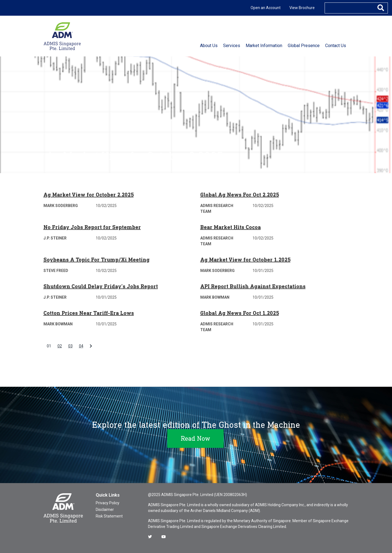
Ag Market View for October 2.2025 (89, 195)
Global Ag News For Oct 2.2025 (240, 195)
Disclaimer (105, 510)
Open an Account (266, 8)
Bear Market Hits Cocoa (231, 227)
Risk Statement (109, 516)
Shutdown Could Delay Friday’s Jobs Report (101, 286)
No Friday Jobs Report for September (92, 227)
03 (70, 346)
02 (60, 346)
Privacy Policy (108, 503)
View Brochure (302, 8)
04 (81, 346)
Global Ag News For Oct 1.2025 (240, 313)
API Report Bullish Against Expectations (253, 286)
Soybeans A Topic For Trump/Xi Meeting (97, 260)
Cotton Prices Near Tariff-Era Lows (89, 313)
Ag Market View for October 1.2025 (245, 260)
